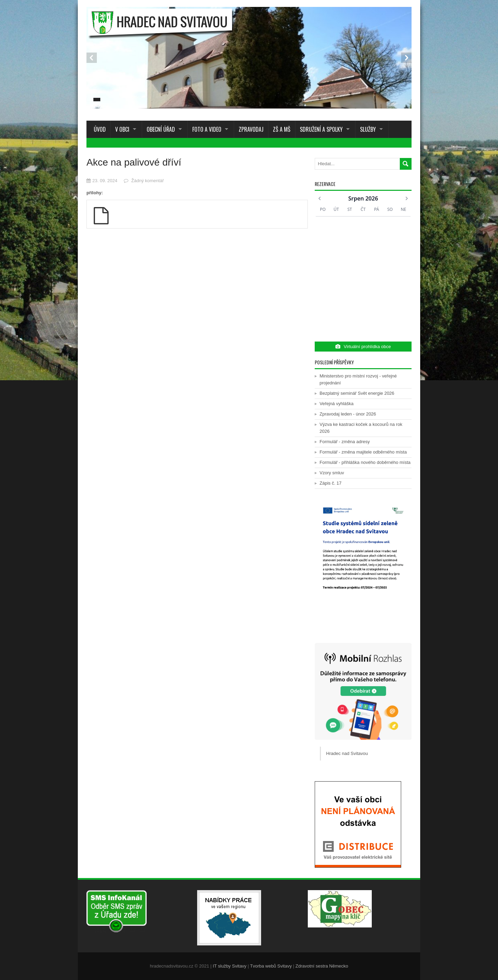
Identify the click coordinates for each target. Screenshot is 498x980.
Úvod (98, 129)
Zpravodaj (251, 129)
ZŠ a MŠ (282, 129)
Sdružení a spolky (321, 129)
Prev (92, 58)
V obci (122, 129)
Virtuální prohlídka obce (363, 347)
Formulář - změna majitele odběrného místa (363, 452)
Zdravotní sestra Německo (322, 966)
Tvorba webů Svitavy (271, 966)
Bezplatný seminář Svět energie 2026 (357, 393)
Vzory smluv (332, 473)
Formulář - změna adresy (345, 442)
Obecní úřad (161, 129)
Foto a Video (207, 129)
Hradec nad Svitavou (347, 753)
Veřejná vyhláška (336, 404)
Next (406, 58)
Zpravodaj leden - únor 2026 (348, 414)
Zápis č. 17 (331, 483)
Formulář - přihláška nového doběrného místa (365, 462)
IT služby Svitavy (229, 966)
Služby (368, 129)
